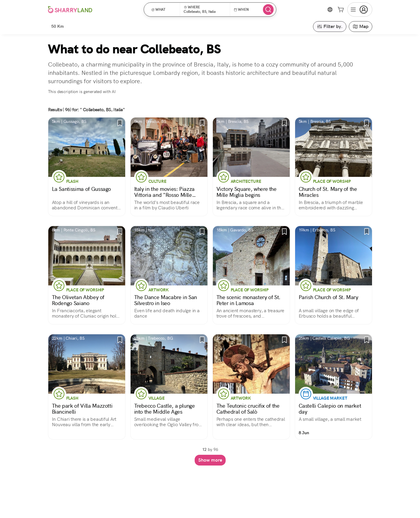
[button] (164, 10)
